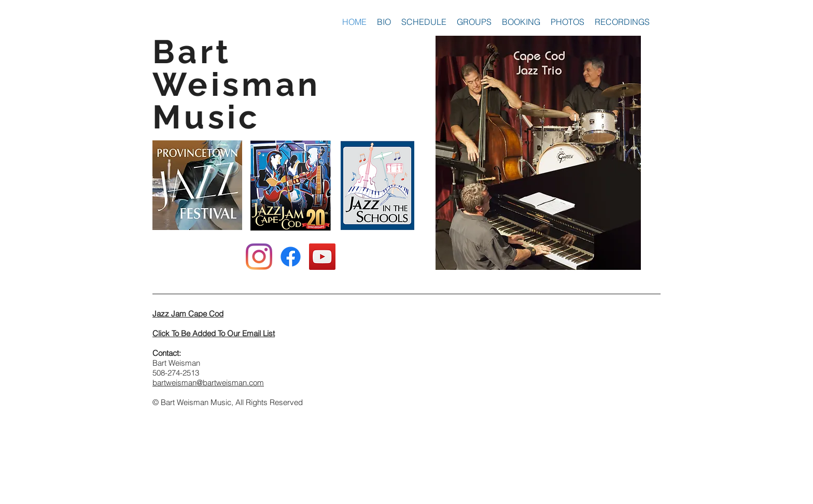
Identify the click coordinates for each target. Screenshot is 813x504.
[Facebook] (291, 257)
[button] (474, 22)
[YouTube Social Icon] (322, 257)
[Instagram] (259, 257)
